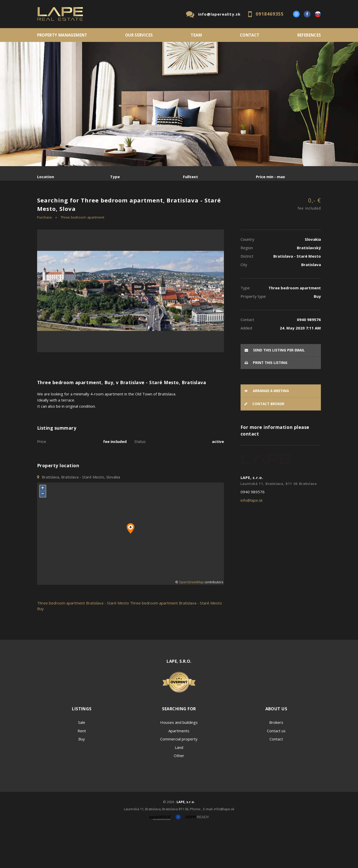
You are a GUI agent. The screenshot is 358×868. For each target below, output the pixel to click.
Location (46, 177)
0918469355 (270, 14)
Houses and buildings (179, 761)
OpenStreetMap (191, 621)
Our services (139, 35)
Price (42, 480)
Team (196, 35)
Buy (82, 778)
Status (140, 480)
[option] (179, 104)
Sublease (139, 203)
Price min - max (270, 177)
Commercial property (179, 778)
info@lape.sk (252, 539)
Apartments (179, 770)
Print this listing (266, 402)
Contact (250, 35)
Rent (76, 203)
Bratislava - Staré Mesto (107, 642)
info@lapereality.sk (219, 14)
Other (179, 795)
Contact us (276, 770)
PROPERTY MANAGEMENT (62, 35)
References (309, 35)
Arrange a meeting (267, 430)
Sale (51, 203)
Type (115, 177)
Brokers (276, 761)
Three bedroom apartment (82, 256)
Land (179, 786)
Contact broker (264, 443)
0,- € (309, 243)
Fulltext (191, 177)
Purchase (106, 203)
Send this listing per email (275, 389)
